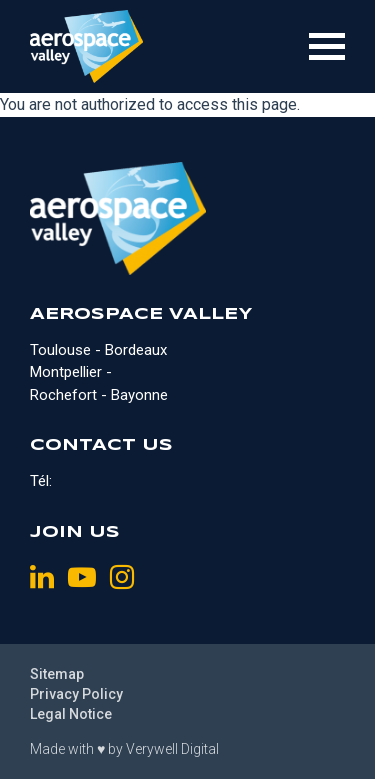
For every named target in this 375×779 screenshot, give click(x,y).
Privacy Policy (76, 694)
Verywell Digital (172, 749)
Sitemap (57, 674)
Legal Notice (71, 714)
